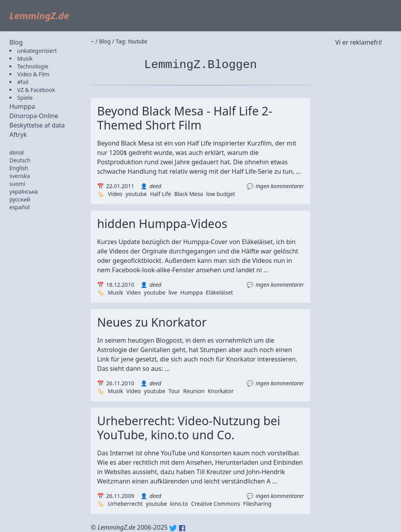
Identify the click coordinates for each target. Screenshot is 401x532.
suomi (17, 184)
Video (115, 194)
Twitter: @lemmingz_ (173, 528)
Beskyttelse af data (37, 125)
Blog (16, 42)
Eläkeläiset (219, 292)
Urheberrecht (125, 504)
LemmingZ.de (39, 15)
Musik (25, 58)
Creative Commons (216, 504)
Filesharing (257, 504)
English (19, 168)
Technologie (33, 66)
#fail (23, 82)
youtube (136, 194)
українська (24, 191)
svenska (20, 176)
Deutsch (20, 160)
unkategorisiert (37, 51)
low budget (220, 194)
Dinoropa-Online (34, 116)
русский (20, 199)
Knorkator (220, 391)
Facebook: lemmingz (182, 528)
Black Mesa (189, 194)
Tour (174, 391)
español (20, 207)
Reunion (194, 391)
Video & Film (33, 74)
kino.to (179, 504)
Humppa (22, 106)
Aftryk (18, 135)
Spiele (25, 98)
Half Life (161, 194)
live (173, 292)
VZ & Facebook (36, 90)
